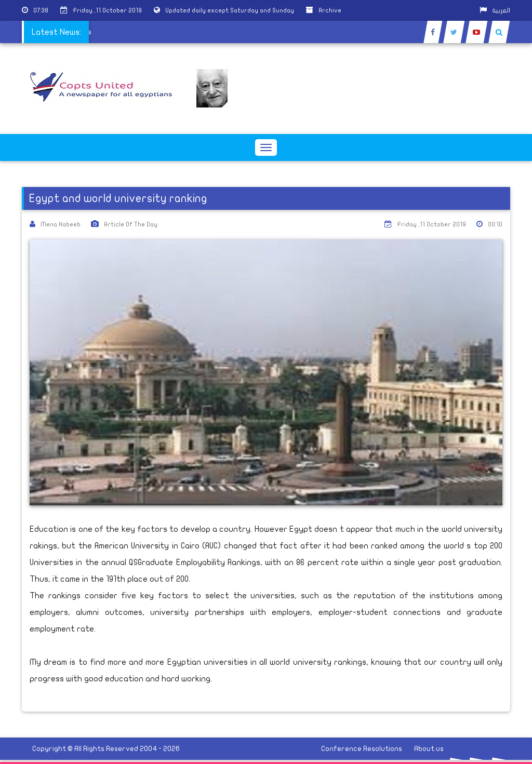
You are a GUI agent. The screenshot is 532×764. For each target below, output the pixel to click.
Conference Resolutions (362, 749)
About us (429, 749)
